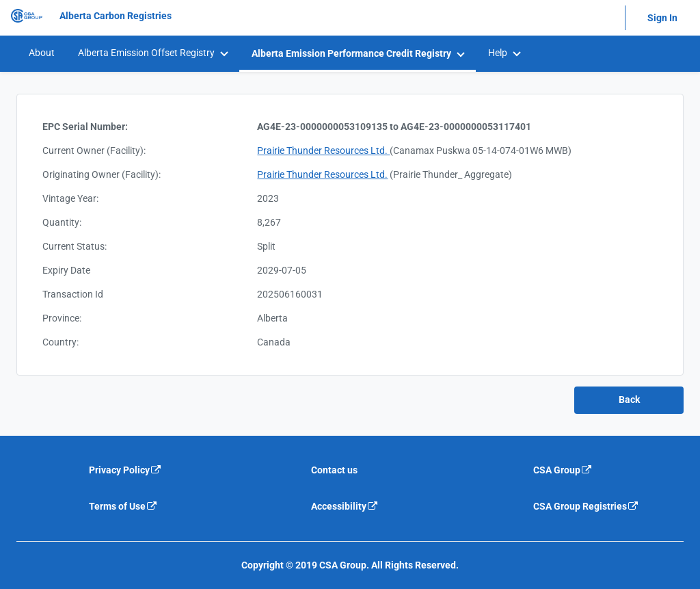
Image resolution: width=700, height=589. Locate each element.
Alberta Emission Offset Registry (146, 53)
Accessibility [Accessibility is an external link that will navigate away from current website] (345, 506)
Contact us (334, 470)
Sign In (662, 18)
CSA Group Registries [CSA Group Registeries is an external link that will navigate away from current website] (586, 506)
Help (498, 53)
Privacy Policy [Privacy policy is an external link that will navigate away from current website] (125, 470)
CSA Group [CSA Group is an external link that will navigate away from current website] (563, 470)
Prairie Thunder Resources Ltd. (323, 150)
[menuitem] (41, 53)
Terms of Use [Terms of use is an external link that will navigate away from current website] (123, 506)
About (42, 53)
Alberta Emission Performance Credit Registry (351, 53)
